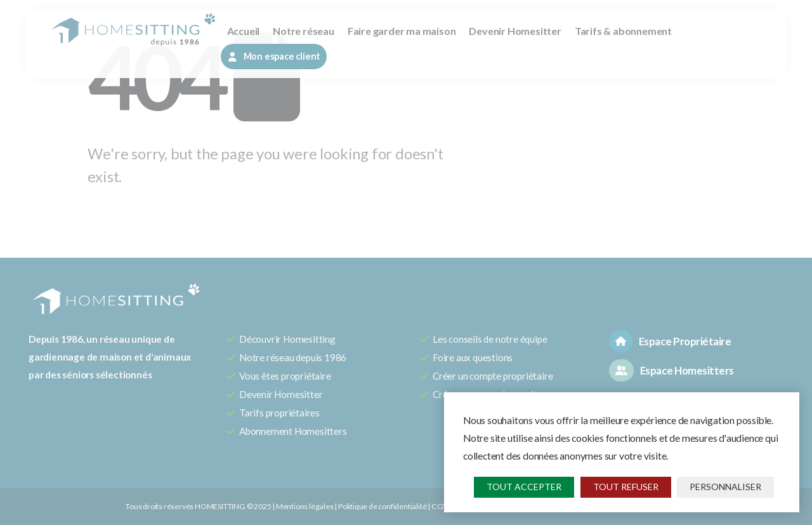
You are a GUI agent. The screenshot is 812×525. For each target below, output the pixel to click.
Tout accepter (524, 487)
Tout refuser (626, 487)
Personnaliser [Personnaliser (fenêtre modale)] (725, 487)
